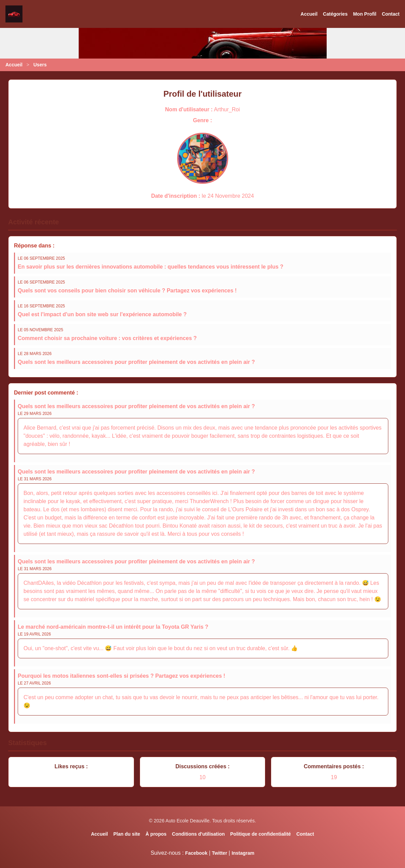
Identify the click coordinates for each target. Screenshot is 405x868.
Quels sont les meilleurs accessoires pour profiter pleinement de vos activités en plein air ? (136, 362)
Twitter (220, 853)
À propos (156, 834)
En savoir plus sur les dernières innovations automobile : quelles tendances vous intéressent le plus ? (151, 267)
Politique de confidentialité (261, 834)
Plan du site (127, 834)
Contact (391, 14)
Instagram (243, 853)
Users (40, 65)
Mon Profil (364, 14)
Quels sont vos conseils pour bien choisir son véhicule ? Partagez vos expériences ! (127, 291)
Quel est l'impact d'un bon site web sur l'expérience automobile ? (102, 314)
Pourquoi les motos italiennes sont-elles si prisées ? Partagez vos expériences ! (121, 676)
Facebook (196, 853)
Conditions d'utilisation (198, 834)
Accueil (309, 14)
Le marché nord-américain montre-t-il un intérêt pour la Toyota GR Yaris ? (113, 627)
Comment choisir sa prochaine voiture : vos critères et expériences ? (107, 338)
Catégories (335, 14)
